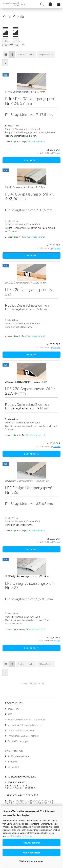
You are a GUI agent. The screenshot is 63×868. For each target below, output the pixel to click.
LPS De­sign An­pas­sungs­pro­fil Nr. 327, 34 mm (28, 576)
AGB (10, 714)
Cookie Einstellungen (18, 741)
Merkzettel (13, 767)
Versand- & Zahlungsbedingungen (25, 725)
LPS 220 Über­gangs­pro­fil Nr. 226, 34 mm (26, 283)
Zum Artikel (32, 160)
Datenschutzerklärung (21, 836)
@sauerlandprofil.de (38, 800)
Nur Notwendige (32, 853)
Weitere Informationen (32, 861)
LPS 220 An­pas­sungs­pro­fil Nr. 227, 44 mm (26, 382)
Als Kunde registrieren (19, 756)
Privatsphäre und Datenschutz (23, 736)
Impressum (13, 709)
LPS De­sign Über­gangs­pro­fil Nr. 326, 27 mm (27, 481)
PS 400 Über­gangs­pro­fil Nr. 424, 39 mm (25, 92)
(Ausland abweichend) (35, 141)
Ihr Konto (13, 762)
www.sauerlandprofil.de (34, 803)
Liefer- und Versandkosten (21, 730)
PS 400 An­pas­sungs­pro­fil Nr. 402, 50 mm (26, 187)
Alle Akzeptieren (32, 843)
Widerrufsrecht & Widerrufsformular (27, 720)
